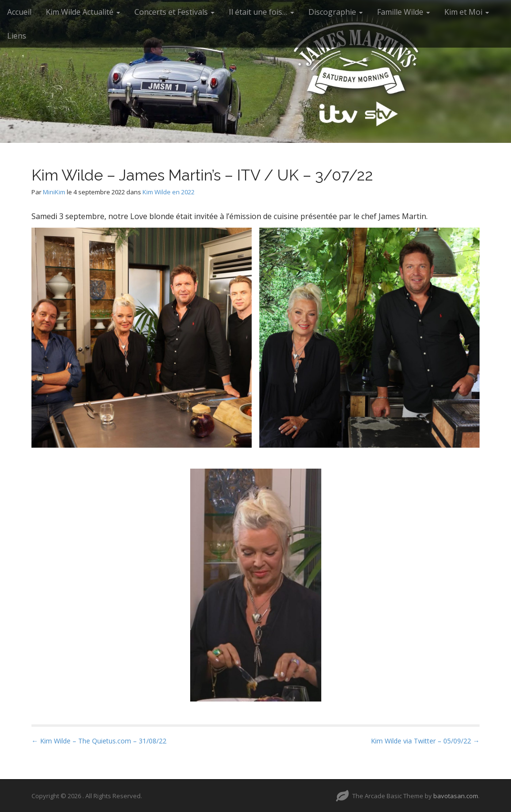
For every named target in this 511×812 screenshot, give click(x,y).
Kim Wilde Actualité (83, 12)
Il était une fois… (261, 12)
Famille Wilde (404, 12)
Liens (17, 36)
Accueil (19, 12)
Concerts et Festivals (174, 12)
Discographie (336, 12)
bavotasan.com (456, 796)
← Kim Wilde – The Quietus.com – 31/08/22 (99, 741)
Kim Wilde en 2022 (169, 192)
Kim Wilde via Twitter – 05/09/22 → (425, 741)
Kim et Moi (467, 12)
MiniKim (54, 192)
